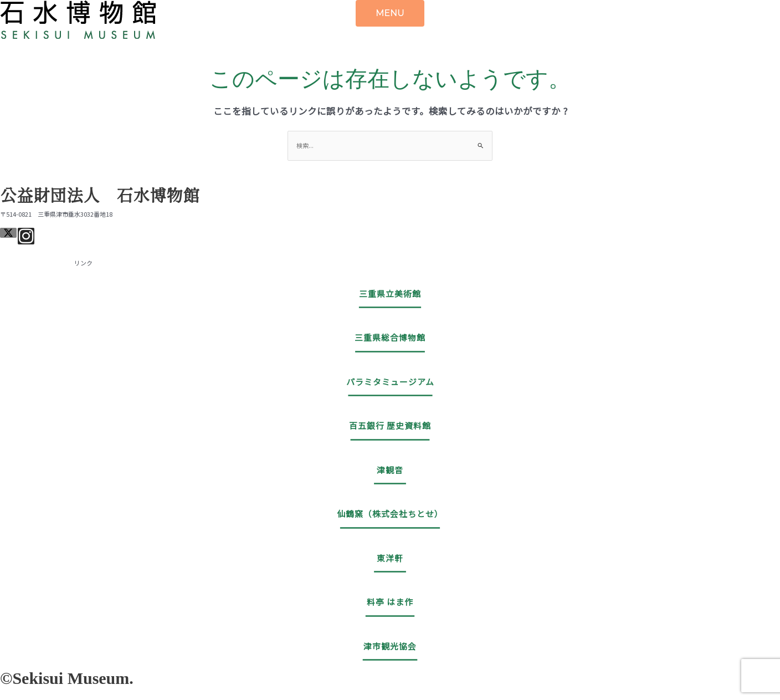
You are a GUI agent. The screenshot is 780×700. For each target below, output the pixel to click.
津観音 (390, 470)
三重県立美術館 (390, 293)
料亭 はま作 (390, 602)
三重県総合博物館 (390, 337)
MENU (390, 13)
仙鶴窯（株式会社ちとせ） (390, 513)
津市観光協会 (390, 646)
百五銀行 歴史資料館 (390, 425)
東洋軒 (390, 558)
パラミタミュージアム (390, 382)
